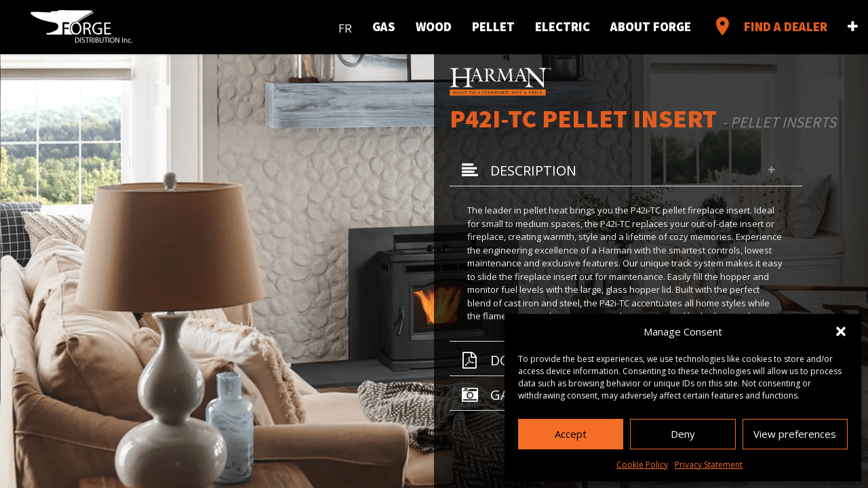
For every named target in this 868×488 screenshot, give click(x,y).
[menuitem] (345, 25)
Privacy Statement (709, 465)
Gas (384, 26)
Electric (563, 26)
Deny (683, 434)
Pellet (493, 26)
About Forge (651, 26)
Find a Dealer (769, 26)
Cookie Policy (642, 465)
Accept (571, 434)
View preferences (795, 434)
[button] (841, 331)
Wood (434, 26)
